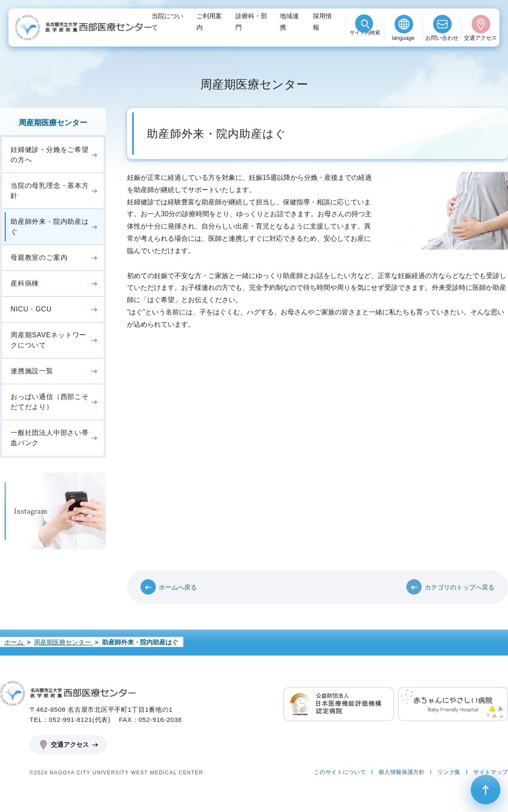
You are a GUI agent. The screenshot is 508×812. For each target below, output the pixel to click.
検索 (365, 38)
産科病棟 (25, 283)
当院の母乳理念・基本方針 (50, 191)
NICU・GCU (31, 309)
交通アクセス (480, 38)
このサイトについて (340, 772)
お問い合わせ (442, 38)
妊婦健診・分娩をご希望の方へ (50, 155)
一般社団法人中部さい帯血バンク (50, 438)
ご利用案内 (209, 22)
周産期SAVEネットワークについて (48, 340)
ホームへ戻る (178, 587)
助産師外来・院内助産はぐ (50, 227)
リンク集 (449, 772)
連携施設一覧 (32, 371)
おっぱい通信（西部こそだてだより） (50, 402)
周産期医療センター (53, 123)
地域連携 (289, 22)
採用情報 (322, 22)
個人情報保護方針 (402, 772)
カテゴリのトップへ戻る (460, 587)
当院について (167, 22)
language (403, 38)
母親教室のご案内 (39, 257)
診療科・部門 (251, 22)
